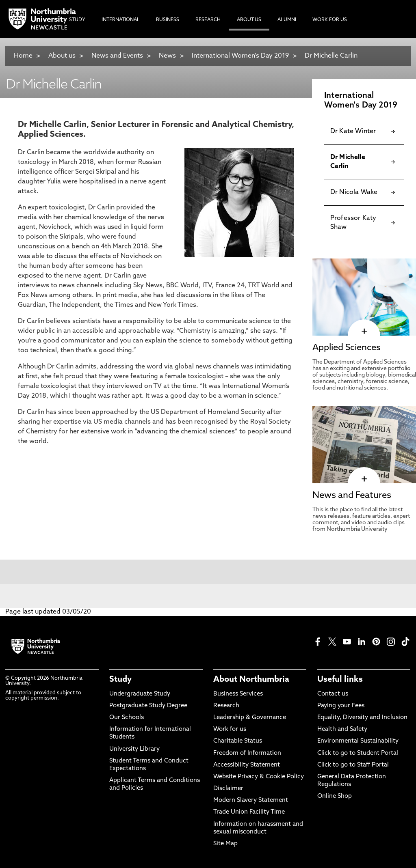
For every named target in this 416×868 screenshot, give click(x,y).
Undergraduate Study (140, 694)
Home (23, 56)
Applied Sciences (347, 348)
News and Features (352, 496)
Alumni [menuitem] (287, 20)
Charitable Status (238, 741)
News (167, 56)
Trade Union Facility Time (249, 812)
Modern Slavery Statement (251, 800)
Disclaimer (228, 789)
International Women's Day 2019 (240, 56)
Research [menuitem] (208, 20)
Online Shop (335, 796)
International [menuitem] (121, 20)
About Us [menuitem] (249, 20)
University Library (134, 749)
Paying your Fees (341, 706)
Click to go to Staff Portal (353, 765)
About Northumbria (251, 680)
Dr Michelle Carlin (331, 56)
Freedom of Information (247, 753)
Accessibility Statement (247, 765)
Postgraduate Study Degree (148, 706)
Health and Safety (342, 729)
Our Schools (127, 718)
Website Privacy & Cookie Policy (259, 777)
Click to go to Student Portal (358, 753)
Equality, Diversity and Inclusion (362, 718)
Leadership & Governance (250, 718)
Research (226, 706)
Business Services (238, 694)
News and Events (117, 56)
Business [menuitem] (168, 20)
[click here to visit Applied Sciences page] (364, 332)
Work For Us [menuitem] (330, 20)
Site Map (225, 844)
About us (62, 56)
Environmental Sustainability (358, 741)
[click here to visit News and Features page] (364, 479)
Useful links (340, 680)
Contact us (333, 694)
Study (120, 680)
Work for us (230, 729)
